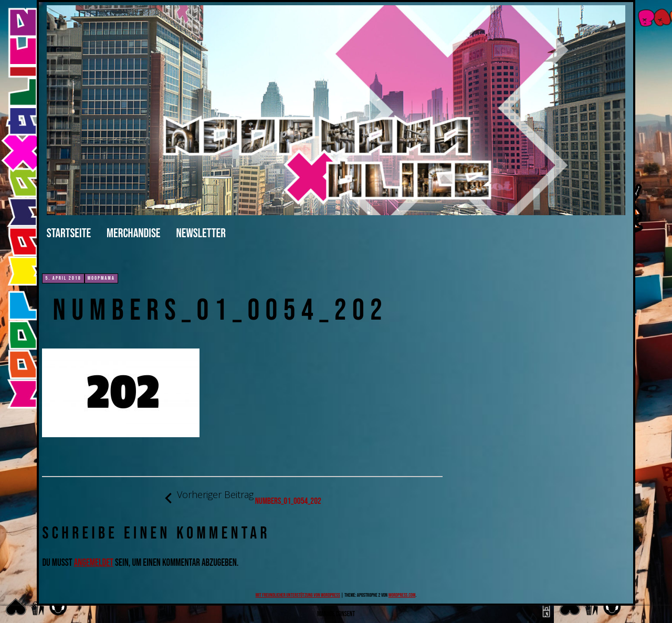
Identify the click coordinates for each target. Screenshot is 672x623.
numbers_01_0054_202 (243, 498)
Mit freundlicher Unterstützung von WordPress (298, 595)
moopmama (101, 278)
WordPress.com (402, 595)
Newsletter (201, 233)
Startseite (69, 233)
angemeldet (94, 563)
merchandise (133, 233)
